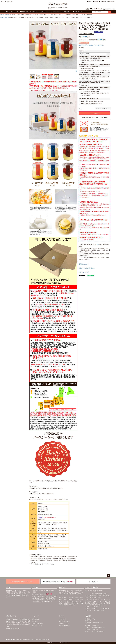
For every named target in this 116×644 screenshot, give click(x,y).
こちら (98, 245)
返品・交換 (62, 587)
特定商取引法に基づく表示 (31, 639)
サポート (62, 616)
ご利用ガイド (103, 1)
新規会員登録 (36, 619)
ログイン (90, 1)
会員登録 (96, 1)
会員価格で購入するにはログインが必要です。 (92, 45)
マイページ (44, 12)
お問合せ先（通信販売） (92, 587)
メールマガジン (112, 1)
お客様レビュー (56, 12)
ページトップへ (109, 576)
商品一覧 (7, 17)
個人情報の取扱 (44, 639)
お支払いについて (64, 624)
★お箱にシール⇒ (84, 51)
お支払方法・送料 (23, 12)
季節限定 (7, 15)
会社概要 (66, 12)
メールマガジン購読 (38, 624)
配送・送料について (64, 621)
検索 (110, 12)
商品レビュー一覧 (37, 626)
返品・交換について (64, 626)
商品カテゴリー (11, 12)
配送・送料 (36, 587)
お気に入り (34, 12)
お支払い (8, 587)
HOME (2, 15)
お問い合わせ (77, 12)
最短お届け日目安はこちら (13, 629)
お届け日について (11, 616)
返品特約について (84, 264)
